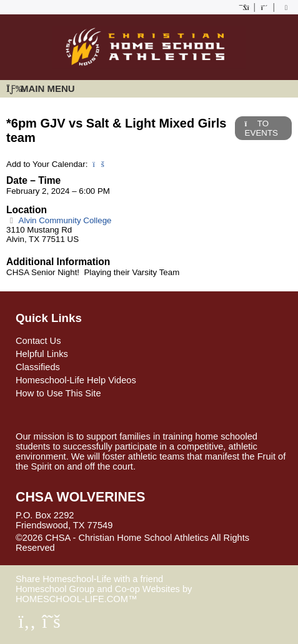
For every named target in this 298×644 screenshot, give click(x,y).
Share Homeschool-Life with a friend (89, 579)
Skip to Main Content (109, 548)
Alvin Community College (59, 220)
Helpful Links (42, 354)
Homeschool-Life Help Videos (76, 380)
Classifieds (38, 367)
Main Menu (41, 88)
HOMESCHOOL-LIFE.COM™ (77, 599)
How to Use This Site (58, 393)
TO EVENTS (261, 128)
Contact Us (38, 341)
